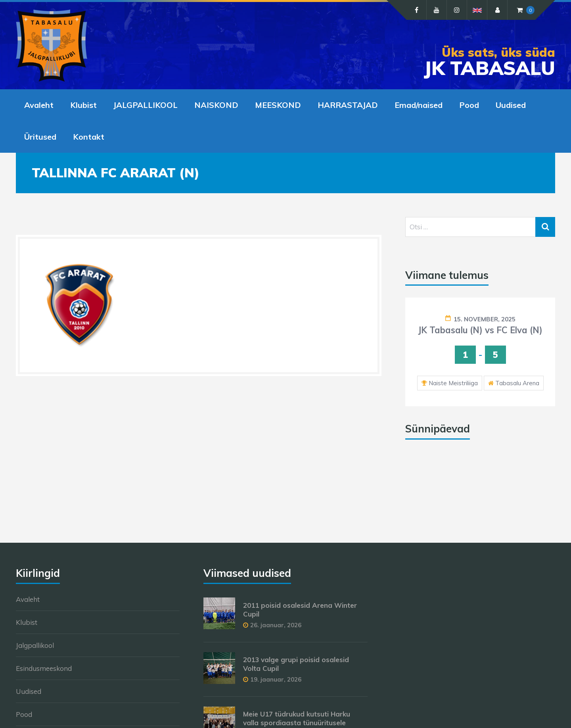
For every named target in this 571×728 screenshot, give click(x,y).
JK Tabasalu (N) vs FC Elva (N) (480, 330)
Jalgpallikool (35, 645)
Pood (469, 105)
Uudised (511, 105)
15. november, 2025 (485, 319)
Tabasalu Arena (517, 383)
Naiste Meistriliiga (453, 383)
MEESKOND (278, 105)
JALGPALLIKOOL (146, 105)
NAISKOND (216, 105)
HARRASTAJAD (348, 105)
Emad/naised (419, 105)
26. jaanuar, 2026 (276, 625)
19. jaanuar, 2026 (276, 679)
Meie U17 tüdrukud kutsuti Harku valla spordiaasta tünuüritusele (297, 718)
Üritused (40, 137)
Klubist (83, 105)
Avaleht (39, 105)
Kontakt (89, 137)
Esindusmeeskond (44, 668)
